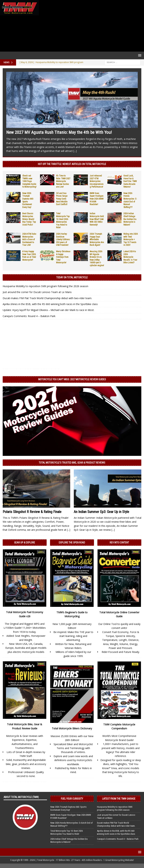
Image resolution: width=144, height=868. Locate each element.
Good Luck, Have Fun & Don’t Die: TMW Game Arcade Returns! (130, 181)
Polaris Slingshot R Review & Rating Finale (32, 512)
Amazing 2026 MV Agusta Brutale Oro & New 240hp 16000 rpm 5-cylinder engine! (97, 258)
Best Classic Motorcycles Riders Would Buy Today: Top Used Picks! (29, 219)
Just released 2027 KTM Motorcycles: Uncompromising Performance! (97, 181)
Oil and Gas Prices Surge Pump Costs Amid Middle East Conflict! (62, 199)
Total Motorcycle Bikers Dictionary (72, 728)
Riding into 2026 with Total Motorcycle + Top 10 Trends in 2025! (131, 239)
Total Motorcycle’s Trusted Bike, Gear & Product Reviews (72, 463)
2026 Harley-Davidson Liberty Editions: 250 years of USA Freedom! (63, 239)
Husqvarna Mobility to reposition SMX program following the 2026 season (45, 286)
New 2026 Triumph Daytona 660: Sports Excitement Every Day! (68, 808)
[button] (139, 55)
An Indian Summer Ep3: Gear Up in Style (101, 512)
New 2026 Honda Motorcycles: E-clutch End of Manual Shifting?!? (130, 200)
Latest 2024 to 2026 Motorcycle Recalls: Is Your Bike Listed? (130, 257)
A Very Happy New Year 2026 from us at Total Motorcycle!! (29, 256)
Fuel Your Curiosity (72, 799)
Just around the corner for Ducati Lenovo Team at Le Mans (37, 292)
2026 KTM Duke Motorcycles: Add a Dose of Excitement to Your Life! (29, 239)
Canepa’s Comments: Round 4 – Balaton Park (29, 316)
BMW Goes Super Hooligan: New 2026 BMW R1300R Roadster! (97, 199)
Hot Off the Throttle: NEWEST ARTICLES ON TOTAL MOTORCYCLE (72, 164)
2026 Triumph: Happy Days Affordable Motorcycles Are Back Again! (97, 239)
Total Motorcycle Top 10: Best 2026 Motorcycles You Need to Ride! (63, 220)
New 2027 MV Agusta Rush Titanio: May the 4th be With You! (59, 132)
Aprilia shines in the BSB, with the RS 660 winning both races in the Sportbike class (50, 304)
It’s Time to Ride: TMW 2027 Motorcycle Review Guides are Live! (63, 181)
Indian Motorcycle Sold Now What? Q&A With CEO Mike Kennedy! (97, 219)
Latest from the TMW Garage (119, 799)
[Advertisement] (91, 26)
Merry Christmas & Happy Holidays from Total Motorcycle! (63, 257)
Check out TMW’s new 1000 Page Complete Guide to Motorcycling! (29, 181)
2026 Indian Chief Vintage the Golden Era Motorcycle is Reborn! (130, 219)
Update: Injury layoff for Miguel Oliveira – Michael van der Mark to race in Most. (49, 310)
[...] (75, 151)
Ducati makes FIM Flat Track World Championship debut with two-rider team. (47, 298)
